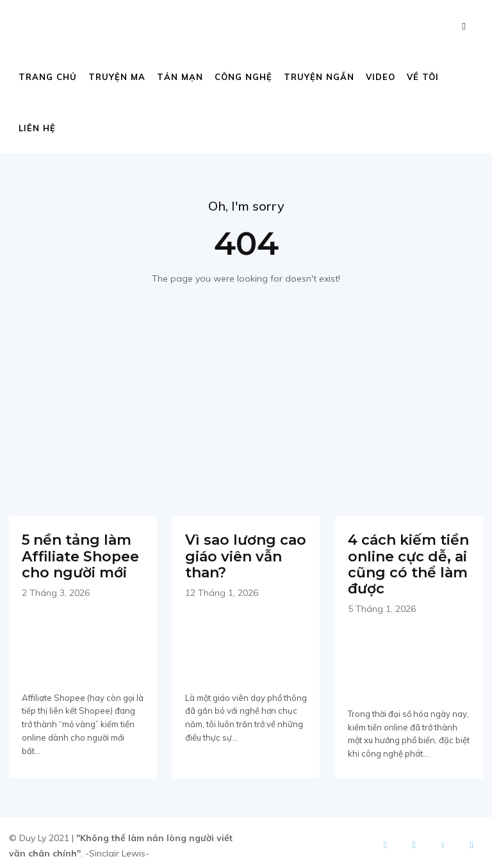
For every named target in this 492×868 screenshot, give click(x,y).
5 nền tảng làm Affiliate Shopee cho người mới (76, 554)
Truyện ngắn (319, 77)
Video (381, 77)
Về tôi (423, 77)
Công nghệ (243, 77)
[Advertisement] (246, 382)
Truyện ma (117, 77)
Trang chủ (48, 77)
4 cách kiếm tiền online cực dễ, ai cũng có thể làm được (404, 561)
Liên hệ (37, 128)
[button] (464, 26)
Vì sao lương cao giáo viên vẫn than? (241, 554)
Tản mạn (180, 77)
